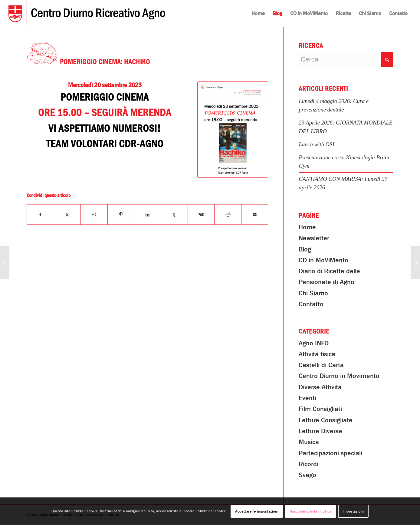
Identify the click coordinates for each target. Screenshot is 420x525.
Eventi (307, 398)
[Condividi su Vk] (201, 214)
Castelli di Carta (321, 365)
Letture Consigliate (326, 420)
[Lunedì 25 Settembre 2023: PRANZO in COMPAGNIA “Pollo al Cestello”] (415, 263)
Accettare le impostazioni (257, 511)
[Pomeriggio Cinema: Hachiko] (233, 130)
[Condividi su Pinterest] (121, 214)
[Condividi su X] (67, 214)
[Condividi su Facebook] (40, 214)
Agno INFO (314, 343)
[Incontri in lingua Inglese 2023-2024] (5, 263)
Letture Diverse (320, 431)
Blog (305, 249)
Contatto (311, 304)
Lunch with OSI (316, 144)
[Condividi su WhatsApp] (94, 214)
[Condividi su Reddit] (228, 214)
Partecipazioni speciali (330, 453)
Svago (307, 475)
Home (307, 227)
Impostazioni (353, 511)
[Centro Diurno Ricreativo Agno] (87, 14)
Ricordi (308, 464)
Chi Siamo (313, 293)
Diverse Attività (320, 387)
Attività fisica (317, 354)
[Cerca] (346, 59)
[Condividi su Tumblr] (174, 214)
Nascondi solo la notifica (311, 511)
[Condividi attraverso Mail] (255, 214)
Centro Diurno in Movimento (339, 376)
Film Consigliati (320, 409)
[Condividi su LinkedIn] (148, 214)
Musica (309, 442)
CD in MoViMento (323, 260)
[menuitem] (258, 14)
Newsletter (314, 238)
